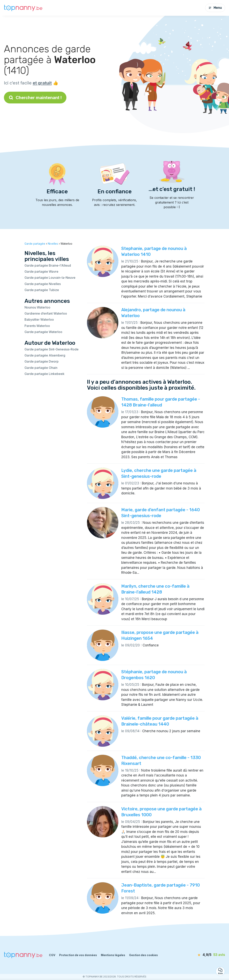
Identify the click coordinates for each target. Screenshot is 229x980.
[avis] (203, 955)
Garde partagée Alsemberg (45, 355)
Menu (215, 8)
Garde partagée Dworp (42, 361)
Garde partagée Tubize (42, 290)
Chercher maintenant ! (35, 98)
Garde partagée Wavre (41, 271)
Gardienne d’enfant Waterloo (46, 313)
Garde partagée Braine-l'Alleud (48, 265)
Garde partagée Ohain (41, 368)
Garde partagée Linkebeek (44, 374)
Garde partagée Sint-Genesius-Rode (52, 349)
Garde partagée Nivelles (43, 284)
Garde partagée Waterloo (43, 332)
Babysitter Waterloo (39, 319)
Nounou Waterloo (37, 307)
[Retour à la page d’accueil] (24, 8)
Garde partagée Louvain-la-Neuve (50, 278)
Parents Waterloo (37, 326)
